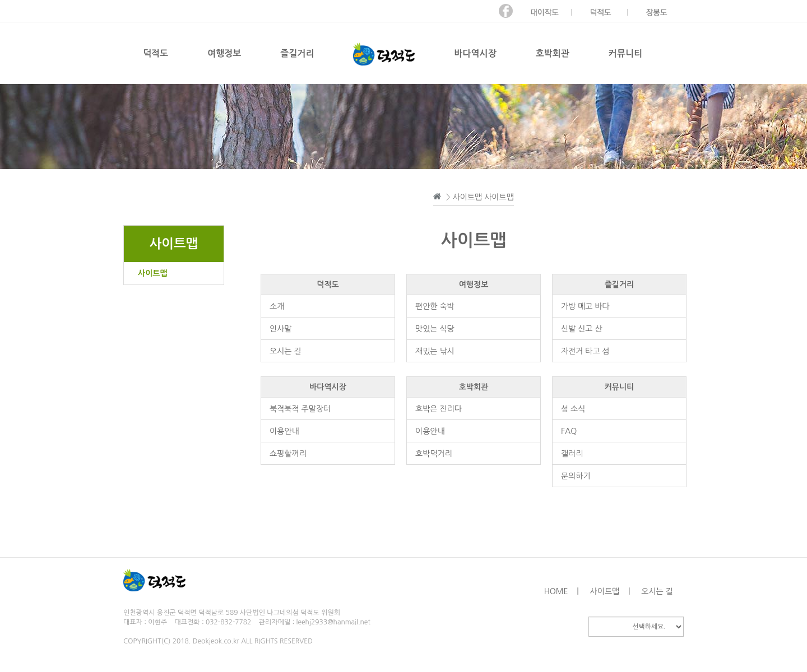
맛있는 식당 (435, 329)
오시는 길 (286, 351)
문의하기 (576, 476)
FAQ (569, 431)
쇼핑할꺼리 (288, 454)
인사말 (280, 329)
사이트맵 (153, 273)
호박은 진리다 (439, 409)
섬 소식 (573, 409)
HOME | (562, 591)
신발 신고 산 (582, 329)
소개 (277, 306)
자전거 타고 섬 (585, 351)
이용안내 (284, 431)
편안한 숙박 (435, 306)
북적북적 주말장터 (300, 409)
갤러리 (572, 454)
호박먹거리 (434, 454)
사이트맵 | (610, 591)
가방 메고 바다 (585, 306)
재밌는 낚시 (435, 351)
